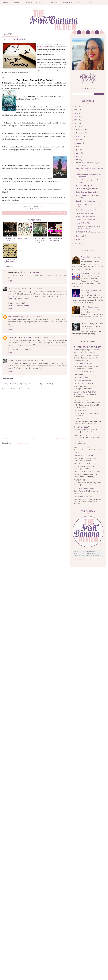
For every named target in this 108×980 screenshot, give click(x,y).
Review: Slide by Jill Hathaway (87, 189)
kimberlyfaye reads (84, 384)
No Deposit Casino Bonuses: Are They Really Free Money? (86, 367)
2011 (76, 243)
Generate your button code (82, 559)
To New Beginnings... (89, 307)
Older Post (62, 438)
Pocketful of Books (15, 360)
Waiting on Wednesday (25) (86, 216)
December (80, 129)
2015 (76, 116)
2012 (76, 127)
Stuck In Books (81, 378)
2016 (76, 113)
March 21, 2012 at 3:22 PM (33, 360)
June (78, 150)
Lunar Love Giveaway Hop (86, 213)
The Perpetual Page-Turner (88, 347)
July (78, 146)
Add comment (8, 379)
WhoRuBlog (80, 419)
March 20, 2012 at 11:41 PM (31, 316)
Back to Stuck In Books (82, 380)
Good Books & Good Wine (86, 355)
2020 (76, 106)
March (79, 160)
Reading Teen (81, 435)
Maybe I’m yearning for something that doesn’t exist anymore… (87, 351)
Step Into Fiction (82, 464)
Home (6, 2)
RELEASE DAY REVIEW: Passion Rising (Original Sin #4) (86, 459)
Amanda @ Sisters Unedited (19, 305)
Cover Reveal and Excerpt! (86, 210)
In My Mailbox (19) (83, 223)
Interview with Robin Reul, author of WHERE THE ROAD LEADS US (87, 423)
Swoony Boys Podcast (85, 392)
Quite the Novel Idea (84, 372)
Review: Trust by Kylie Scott (92, 324)
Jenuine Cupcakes (83, 496)
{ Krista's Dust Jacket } (85, 455)
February (80, 236)
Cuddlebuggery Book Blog (87, 472)
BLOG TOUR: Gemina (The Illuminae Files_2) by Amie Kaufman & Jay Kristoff (87, 501)
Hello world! (79, 374)
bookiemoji (80, 480)
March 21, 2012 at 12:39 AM (38, 337)
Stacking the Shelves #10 (91, 274)
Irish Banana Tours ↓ (72, 2)
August (79, 143)
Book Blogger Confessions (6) (87, 201)
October (80, 136)
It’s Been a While (80, 444)
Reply (10, 281)
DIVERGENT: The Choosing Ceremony (90, 232)
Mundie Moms (81, 400)
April (78, 156)
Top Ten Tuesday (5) (84, 185)
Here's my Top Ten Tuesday (19, 298)
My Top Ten (13, 326)
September (81, 140)
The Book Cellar (82, 427)
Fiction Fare (80, 411)
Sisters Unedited (15, 288)
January (79, 239)
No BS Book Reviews (84, 364)
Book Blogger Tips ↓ (34, 2)
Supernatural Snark (84, 488)
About (17, 2)
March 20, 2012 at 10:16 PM (32, 288)
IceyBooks (79, 441)
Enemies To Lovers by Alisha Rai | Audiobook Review (87, 359)
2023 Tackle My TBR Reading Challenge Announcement (85, 387)
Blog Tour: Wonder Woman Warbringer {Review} (84, 467)
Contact (90, 2)
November (80, 133)
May (78, 153)
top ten (37, 208)
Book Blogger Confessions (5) (87, 220)
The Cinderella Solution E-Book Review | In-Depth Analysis (85, 431)
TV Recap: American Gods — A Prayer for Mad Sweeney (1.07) (86, 476)
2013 (76, 123)
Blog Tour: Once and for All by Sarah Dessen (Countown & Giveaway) (87, 484)
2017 (76, 110)
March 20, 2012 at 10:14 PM (28, 272)
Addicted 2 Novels (83, 447)
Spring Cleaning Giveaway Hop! (87, 192)
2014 (76, 120)
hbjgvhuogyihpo (14, 316)
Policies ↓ (53, 2)
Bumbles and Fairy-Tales (18, 337)
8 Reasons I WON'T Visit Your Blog (87, 438)
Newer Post (8, 438)
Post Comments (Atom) (21, 443)
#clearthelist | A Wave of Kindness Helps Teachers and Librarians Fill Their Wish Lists (87, 405)
